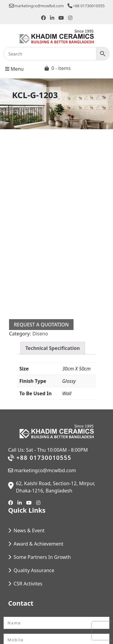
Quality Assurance (34, 570)
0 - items (61, 68)
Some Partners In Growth (42, 557)
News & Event (29, 530)
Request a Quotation (41, 325)
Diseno (40, 334)
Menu (14, 69)
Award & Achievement (38, 544)
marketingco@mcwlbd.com (36, 6)
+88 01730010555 (86, 6)
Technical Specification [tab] (53, 348)
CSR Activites (28, 584)
